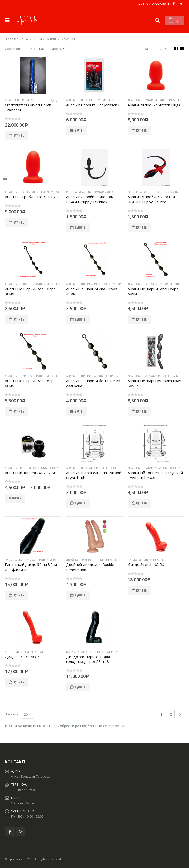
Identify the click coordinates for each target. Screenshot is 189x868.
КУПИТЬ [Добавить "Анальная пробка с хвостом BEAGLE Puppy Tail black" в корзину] (80, 227)
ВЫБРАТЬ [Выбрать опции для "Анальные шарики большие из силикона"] (76, 411)
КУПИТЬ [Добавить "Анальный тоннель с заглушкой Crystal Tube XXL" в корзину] (142, 503)
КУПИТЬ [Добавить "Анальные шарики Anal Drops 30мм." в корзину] (19, 319)
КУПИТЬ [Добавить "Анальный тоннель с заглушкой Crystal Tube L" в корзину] (80, 503)
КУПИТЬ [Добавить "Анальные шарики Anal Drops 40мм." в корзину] (80, 319)
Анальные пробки (79, 100)
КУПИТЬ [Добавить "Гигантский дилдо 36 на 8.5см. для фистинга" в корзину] (19, 595)
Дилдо (29, 560)
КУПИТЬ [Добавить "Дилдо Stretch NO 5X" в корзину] (142, 590)
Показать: (148, 49)
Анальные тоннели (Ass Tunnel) (28, 468)
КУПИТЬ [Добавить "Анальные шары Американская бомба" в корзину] (142, 411)
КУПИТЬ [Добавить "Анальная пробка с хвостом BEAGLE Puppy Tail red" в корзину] (142, 227)
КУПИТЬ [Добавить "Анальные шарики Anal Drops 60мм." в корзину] (19, 411)
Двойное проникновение (85, 560)
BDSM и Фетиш (45, 39)
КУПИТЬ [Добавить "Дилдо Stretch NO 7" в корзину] (19, 682)
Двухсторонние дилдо (44, 100)
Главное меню (17, 39)
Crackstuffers (15, 100)
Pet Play (72, 192)
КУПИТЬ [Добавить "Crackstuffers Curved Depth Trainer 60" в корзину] (19, 136)
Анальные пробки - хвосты (98, 192)
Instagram (21, 832)
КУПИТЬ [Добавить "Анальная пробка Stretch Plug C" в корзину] (142, 130)
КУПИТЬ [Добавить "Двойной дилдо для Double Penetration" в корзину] (80, 595)
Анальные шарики (18, 284)
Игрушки (100, 100)
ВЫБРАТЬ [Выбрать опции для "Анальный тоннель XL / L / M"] (15, 498)
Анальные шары (106, 376)
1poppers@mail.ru (25, 803)
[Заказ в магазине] (48, 49)
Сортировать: (15, 49)
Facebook (10, 832)
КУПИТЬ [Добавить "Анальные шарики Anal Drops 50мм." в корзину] (142, 319)
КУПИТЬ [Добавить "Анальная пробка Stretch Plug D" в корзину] (19, 222)
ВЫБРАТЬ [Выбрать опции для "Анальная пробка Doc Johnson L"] (76, 130)
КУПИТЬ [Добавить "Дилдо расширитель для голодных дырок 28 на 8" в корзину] (80, 687)
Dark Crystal (14, 560)
